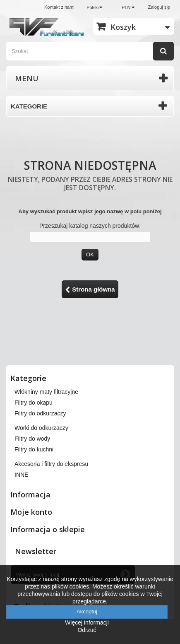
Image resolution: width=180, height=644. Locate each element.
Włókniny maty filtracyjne (46, 392)
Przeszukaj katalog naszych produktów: (90, 226)
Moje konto (31, 512)
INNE (21, 475)
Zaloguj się (159, 7)
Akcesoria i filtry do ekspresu (51, 464)
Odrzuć (87, 630)
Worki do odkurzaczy (41, 428)
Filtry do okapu (34, 403)
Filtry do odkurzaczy (40, 413)
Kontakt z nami (59, 7)
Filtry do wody (32, 439)
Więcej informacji (87, 622)
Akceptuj (87, 611)
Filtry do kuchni (34, 449)
